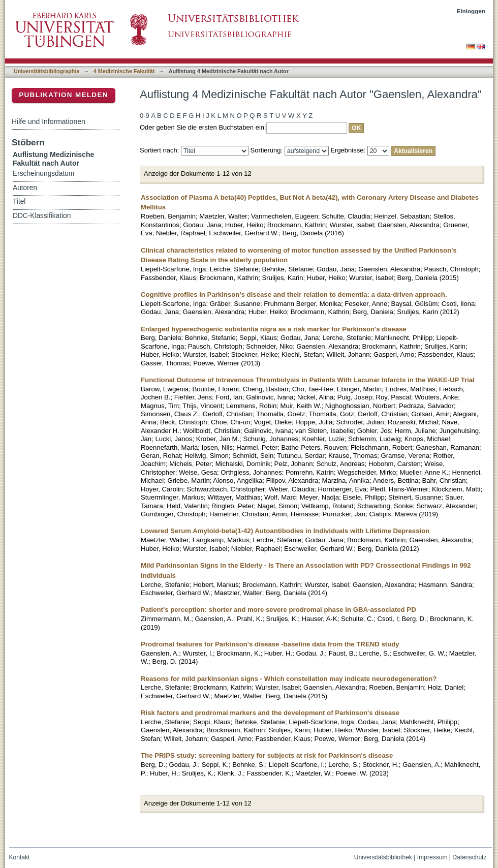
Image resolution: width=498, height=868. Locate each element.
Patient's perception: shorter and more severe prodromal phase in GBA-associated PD (278, 610)
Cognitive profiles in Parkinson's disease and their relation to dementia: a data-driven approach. (294, 294)
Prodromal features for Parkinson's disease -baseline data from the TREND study (270, 644)
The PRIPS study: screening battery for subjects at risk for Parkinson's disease (267, 755)
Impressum (432, 857)
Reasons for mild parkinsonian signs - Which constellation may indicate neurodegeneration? (289, 679)
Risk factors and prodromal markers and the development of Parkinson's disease (270, 713)
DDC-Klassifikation (42, 216)
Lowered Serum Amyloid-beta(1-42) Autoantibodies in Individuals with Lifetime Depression (285, 531)
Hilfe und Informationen (49, 121)
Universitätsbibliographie (46, 71)
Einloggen (471, 11)
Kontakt (20, 857)
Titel (19, 201)
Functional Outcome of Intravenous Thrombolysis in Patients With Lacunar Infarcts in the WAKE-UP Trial (308, 380)
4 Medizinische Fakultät (124, 71)
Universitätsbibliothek (383, 857)
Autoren (25, 188)
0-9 (145, 116)
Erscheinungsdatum (43, 174)
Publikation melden (64, 95)
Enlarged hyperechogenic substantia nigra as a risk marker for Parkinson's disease (274, 329)
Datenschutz (469, 857)
